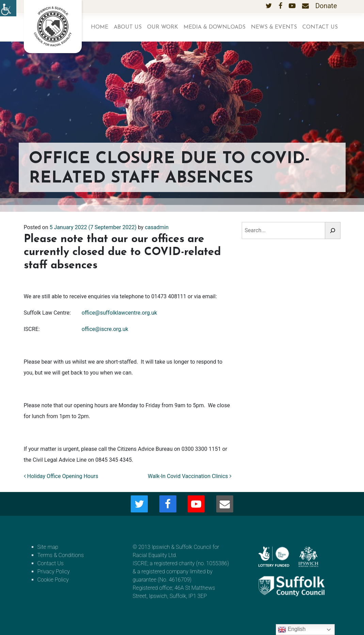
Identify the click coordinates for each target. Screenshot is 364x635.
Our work (163, 27)
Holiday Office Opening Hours (61, 476)
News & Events (274, 27)
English (292, 630)
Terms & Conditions (61, 555)
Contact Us (320, 27)
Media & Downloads (215, 27)
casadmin (157, 227)
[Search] (333, 231)
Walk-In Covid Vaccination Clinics (190, 476)
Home (100, 27)
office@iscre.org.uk (105, 329)
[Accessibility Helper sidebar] (8, 8)
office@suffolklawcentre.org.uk (119, 313)
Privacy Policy (54, 571)
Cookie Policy (53, 580)
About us (128, 27)
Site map (48, 547)
